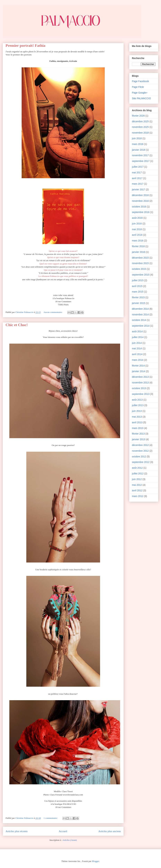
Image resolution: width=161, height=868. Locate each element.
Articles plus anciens (110, 831)
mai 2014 (137, 348)
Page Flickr (138, 87)
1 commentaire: (51, 818)
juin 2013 (137, 411)
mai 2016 (137, 229)
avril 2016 (137, 235)
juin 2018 (137, 138)
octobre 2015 (139, 269)
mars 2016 (138, 241)
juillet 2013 (138, 405)
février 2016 (138, 246)
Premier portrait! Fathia (25, 45)
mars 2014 (138, 360)
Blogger (95, 861)
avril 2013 (137, 422)
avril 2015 (137, 286)
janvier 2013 (138, 439)
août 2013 (137, 400)
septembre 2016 (141, 212)
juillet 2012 (138, 473)
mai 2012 (137, 485)
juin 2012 (137, 479)
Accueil (63, 831)
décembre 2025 (140, 121)
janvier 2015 (138, 303)
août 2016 (137, 218)
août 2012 (137, 468)
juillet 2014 (138, 337)
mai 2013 (137, 417)
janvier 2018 (138, 150)
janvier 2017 (138, 189)
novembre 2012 (140, 451)
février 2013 (138, 434)
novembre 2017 (140, 155)
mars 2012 (138, 496)
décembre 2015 (140, 258)
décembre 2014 (140, 309)
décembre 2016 (140, 195)
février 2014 (138, 366)
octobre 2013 (139, 388)
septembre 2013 (141, 394)
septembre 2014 (141, 326)
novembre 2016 (140, 201)
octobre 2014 (139, 320)
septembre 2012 (141, 462)
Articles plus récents (17, 831)
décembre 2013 (140, 377)
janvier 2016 (138, 252)
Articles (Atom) (70, 840)
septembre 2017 (141, 161)
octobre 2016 (139, 207)
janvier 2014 (138, 371)
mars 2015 (138, 292)
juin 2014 (137, 343)
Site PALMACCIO (141, 98)
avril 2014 (137, 354)
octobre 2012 (139, 457)
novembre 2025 (140, 127)
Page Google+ (140, 93)
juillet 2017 (138, 167)
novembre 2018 (140, 133)
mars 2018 (138, 144)
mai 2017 (137, 172)
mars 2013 (138, 428)
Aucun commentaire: (53, 312)
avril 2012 (137, 490)
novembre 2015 (140, 263)
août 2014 (137, 331)
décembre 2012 (140, 445)
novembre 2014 (140, 315)
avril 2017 (137, 178)
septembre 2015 (141, 275)
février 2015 (138, 297)
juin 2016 (137, 224)
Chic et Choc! (17, 325)
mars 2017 (138, 184)
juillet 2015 (138, 280)
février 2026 (138, 116)
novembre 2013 (140, 383)
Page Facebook (140, 81)
